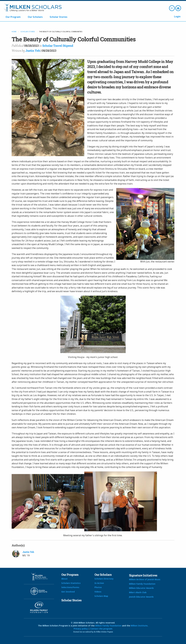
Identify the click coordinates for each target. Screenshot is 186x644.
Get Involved (68, 592)
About (64, 579)
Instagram (172, 8)
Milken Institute (139, 626)
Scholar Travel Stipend (58, 46)
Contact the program (101, 629)
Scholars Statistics (71, 583)
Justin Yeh (33, 51)
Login (177, 16)
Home (14, 32)
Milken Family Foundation (142, 584)
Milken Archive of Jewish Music (145, 579)
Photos (98, 587)
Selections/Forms (70, 587)
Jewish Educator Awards (141, 597)
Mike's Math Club (138, 592)
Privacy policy (81, 629)
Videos (98, 592)
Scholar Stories (58, 17)
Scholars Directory (104, 579)
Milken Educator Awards (141, 588)
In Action (99, 583)
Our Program (13, 17)
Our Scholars (35, 17)
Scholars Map (101, 596)
